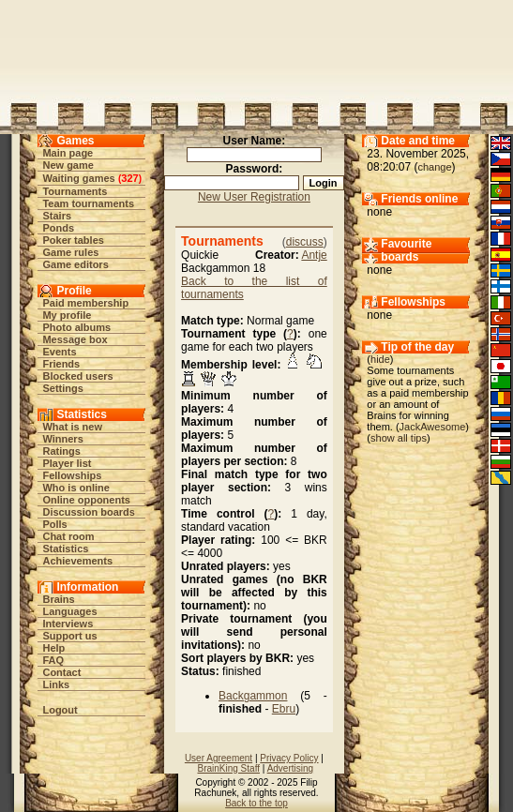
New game (68, 165)
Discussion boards (88, 512)
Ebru (284, 709)
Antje (314, 255)
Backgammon (253, 696)
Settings (62, 388)
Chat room (68, 536)
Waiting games (78, 178)
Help (53, 648)
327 (129, 178)
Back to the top (256, 803)
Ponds (58, 228)
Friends (61, 364)
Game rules (70, 252)
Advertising (290, 768)
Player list (67, 463)
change (434, 167)
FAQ (53, 660)
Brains (58, 599)
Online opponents (86, 500)
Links (56, 684)
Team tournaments (88, 203)
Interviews (68, 624)
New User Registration (254, 197)
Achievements (77, 561)
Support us (69, 636)
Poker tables (73, 240)
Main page (68, 153)
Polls (54, 524)
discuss (305, 242)
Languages (69, 611)
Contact (61, 672)
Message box (75, 339)
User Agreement (219, 758)
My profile (67, 315)
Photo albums (76, 327)
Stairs (57, 216)
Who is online (76, 488)
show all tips (399, 438)
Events (59, 352)
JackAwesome (433, 427)
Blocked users (77, 376)
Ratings (61, 451)
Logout (60, 710)
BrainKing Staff (228, 768)
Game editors (75, 264)
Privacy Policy (289, 758)
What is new (72, 427)
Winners (62, 439)
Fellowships (72, 475)
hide (380, 359)
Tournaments (75, 191)
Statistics (65, 549)
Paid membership (85, 303)
